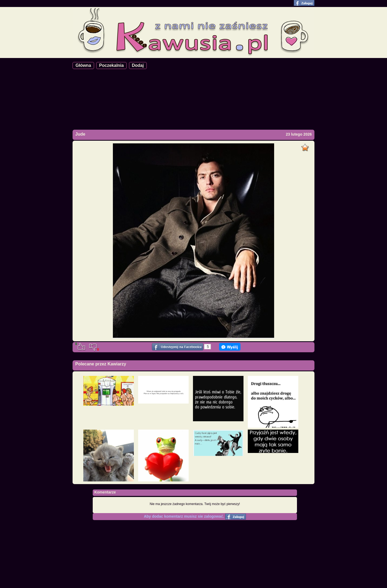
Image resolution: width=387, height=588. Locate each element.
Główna (83, 65)
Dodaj (138, 65)
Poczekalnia (112, 65)
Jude (80, 134)
